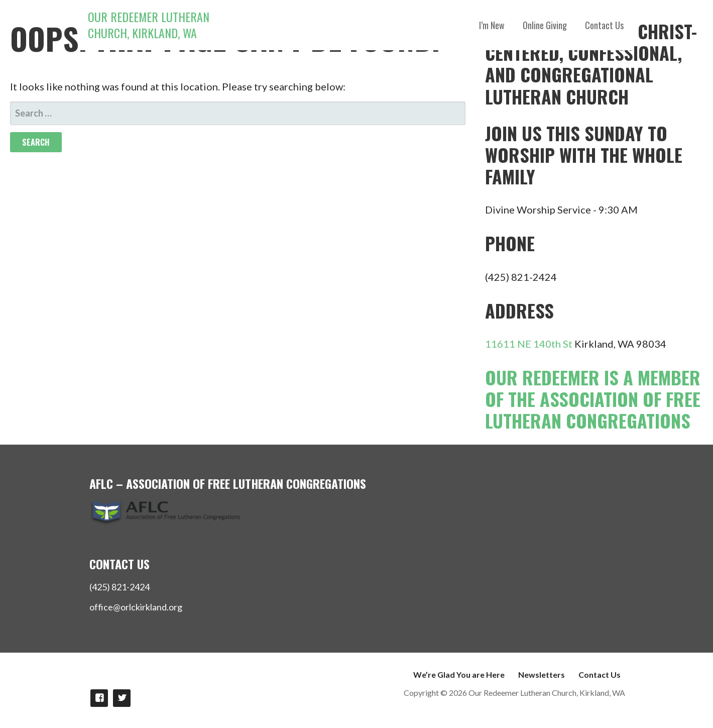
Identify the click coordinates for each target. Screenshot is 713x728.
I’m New (492, 25)
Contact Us (604, 25)
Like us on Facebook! (99, 698)
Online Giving (545, 25)
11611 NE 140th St (529, 344)
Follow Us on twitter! (122, 698)
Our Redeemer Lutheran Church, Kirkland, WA (149, 25)
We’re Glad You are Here (459, 674)
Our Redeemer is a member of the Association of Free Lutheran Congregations (593, 399)
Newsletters (542, 674)
